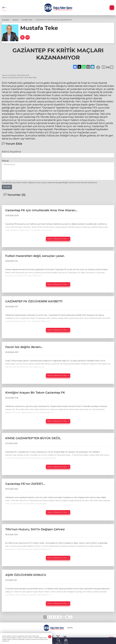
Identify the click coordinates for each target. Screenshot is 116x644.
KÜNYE (70, 628)
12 (67, 617)
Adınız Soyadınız (11, 152)
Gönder (7, 187)
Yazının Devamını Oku (58, 239)
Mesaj (5, 161)
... (63, 617)
